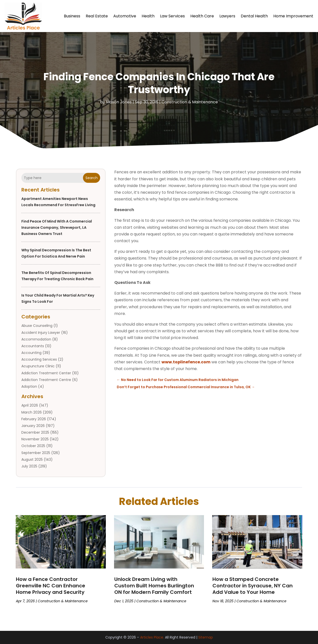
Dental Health (254, 16)
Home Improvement (293, 16)
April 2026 (30, 405)
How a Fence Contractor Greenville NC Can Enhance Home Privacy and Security (51, 586)
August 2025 (32, 459)
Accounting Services (39, 359)
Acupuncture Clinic (38, 366)
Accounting (31, 353)
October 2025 (33, 446)
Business (72, 16)
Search (92, 178)
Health (148, 16)
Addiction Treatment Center (46, 373)
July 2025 (29, 466)
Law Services (172, 16)
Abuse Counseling (37, 326)
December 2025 (35, 432)
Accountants (33, 346)
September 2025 (36, 453)
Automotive (125, 16)
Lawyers (227, 16)
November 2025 (35, 439)
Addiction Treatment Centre (46, 380)
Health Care (202, 16)
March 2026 (32, 412)
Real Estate (97, 16)
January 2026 (33, 426)
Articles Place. (152, 637)
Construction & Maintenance (190, 102)
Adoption (29, 386)
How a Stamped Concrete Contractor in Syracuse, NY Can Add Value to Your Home (253, 586)
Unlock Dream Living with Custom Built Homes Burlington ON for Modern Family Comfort (154, 586)
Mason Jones (119, 102)
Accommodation (36, 339)
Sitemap (206, 637)
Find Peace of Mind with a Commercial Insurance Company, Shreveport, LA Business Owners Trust (57, 227)
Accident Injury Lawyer (41, 333)
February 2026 (34, 419)
